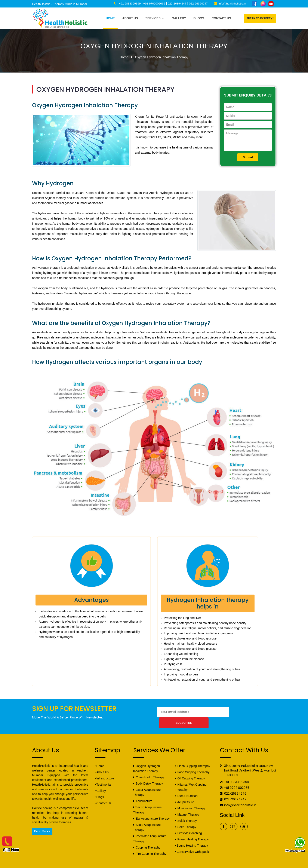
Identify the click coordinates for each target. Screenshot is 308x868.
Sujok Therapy (186, 812)
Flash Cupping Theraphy (193, 758)
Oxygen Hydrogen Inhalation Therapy (147, 760)
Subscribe (244, 712)
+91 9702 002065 (237, 779)
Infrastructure (104, 770)
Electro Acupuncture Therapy (147, 801)
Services (155, 18)
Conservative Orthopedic (192, 843)
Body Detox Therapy (148, 775)
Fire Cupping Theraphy (150, 845)
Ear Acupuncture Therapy (151, 810)
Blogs (199, 18)
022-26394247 (175, 3)
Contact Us (221, 18)
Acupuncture (143, 793)
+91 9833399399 (127, 3)
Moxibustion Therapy (190, 800)
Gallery (179, 18)
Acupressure (185, 794)
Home (110, 18)
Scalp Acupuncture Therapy (147, 819)
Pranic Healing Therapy (192, 831)
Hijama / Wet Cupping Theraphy (191, 779)
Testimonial (103, 776)
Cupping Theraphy (147, 839)
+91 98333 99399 (237, 774)
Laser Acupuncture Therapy (147, 784)
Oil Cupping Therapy (190, 770)
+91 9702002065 (152, 3)
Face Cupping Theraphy (192, 764)
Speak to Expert (260, 18)
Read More (42, 823)
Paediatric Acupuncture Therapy (150, 830)
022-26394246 (235, 785)
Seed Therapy (186, 819)
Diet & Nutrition (186, 788)
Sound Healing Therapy (192, 837)
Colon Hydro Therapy (149, 769)
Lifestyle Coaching (188, 825)
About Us (130, 18)
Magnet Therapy (187, 806)
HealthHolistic (71, 864)
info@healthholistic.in (232, 3)
